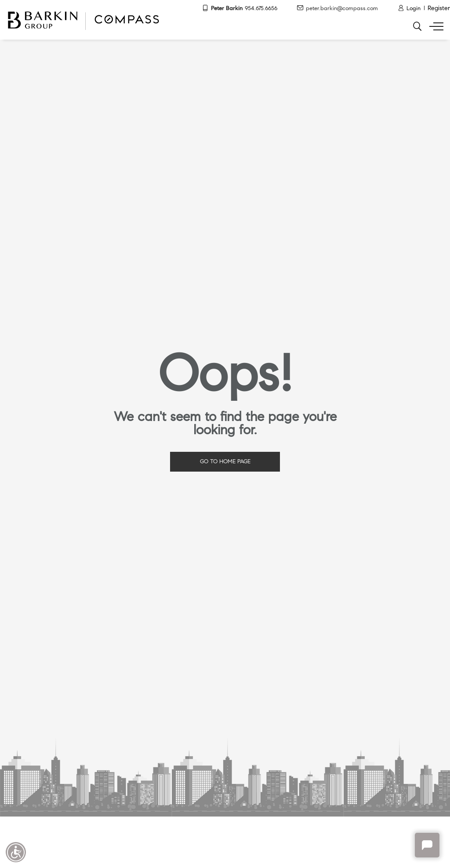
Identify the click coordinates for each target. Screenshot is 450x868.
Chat (427, 845)
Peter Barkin (240, 9)
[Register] (439, 9)
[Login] (409, 9)
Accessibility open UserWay (16, 852)
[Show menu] (435, 26)
